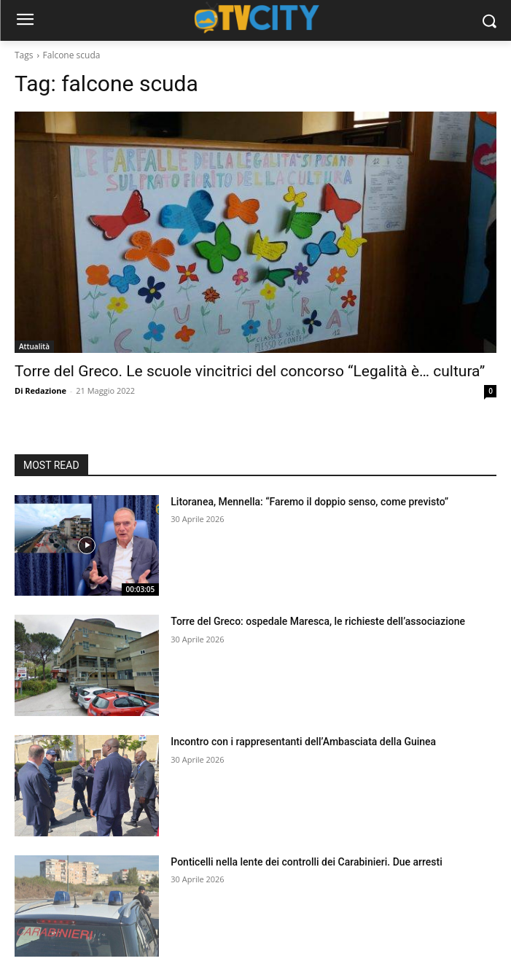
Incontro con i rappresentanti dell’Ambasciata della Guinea (303, 742)
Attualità (34, 346)
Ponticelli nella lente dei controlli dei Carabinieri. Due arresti (307, 862)
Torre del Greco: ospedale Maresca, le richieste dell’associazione (318, 621)
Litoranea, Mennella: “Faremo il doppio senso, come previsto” (309, 502)
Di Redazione (40, 390)
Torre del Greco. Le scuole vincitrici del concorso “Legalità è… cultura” (250, 371)
